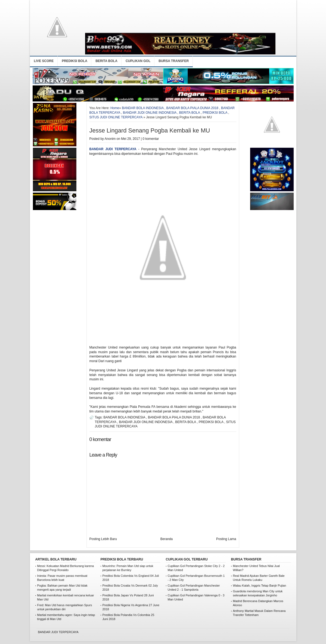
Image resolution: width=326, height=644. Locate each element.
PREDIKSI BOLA (74, 61)
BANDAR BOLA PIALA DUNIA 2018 (192, 108)
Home (115, 108)
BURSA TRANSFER (174, 61)
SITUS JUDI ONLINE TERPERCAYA (116, 117)
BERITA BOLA (106, 61)
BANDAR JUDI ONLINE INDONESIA (150, 113)
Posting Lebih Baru (103, 539)
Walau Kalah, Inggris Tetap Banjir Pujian (260, 586)
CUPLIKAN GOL (138, 61)
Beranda (167, 539)
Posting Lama (226, 539)
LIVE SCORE (44, 61)
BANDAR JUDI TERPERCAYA (113, 149)
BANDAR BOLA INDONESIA (143, 108)
